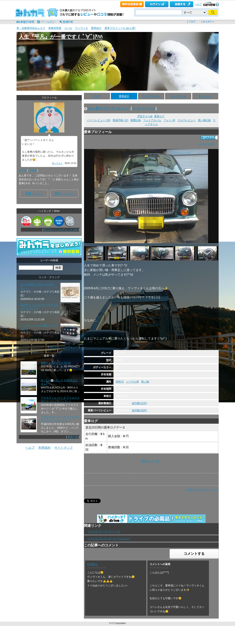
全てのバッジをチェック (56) (61, 230)
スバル (68, 28)
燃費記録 (136, 120)
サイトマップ (63, 448)
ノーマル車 (132, 382)
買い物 (145, 382)
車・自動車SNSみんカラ (31, 28)
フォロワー (64, 193)
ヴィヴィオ (82, 28)
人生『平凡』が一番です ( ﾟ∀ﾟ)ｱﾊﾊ (61, 37)
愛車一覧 (73, 437)
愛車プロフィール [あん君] (120, 28)
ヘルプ (198, 4)
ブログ (97, 96)
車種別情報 (55, 28)
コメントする (194, 554)
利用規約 (45, 448)
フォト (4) (169, 120)
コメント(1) (206, 144)
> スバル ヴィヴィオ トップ (104, 531)
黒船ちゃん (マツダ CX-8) (56, 363)
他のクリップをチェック (64, 347)
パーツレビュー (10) (99, 120)
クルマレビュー (187, 120)
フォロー (34, 193)
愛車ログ (159, 116)
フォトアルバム (151, 96)
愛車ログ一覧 (150, 461)
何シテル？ (57, 163)
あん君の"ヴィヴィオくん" (109, 108)
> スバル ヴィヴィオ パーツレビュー (109, 539)
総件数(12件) (139, 403)
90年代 (120, 382)
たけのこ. (93, 564)
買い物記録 (204, 120)
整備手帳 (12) (121, 120)
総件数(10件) (139, 410)
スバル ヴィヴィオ (144, 108)
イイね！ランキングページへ (202, 490)
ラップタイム (178, 96)
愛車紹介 (96, 28)
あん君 (23, 170)
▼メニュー (205, 96)
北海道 (33, 170)
